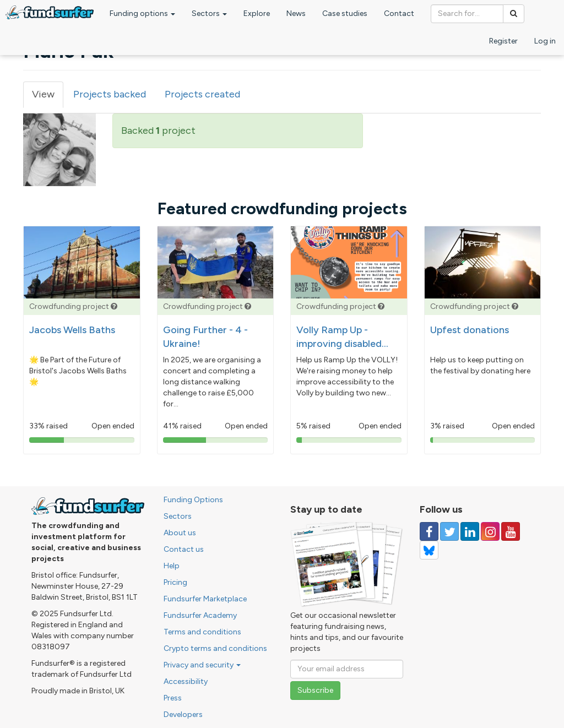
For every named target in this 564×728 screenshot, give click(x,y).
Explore (257, 13)
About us (180, 533)
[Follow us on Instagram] (490, 531)
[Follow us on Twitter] (449, 531)
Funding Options (193, 500)
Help (172, 566)
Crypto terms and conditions (215, 648)
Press (173, 698)
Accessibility (186, 681)
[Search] (514, 14)
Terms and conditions (202, 632)
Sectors (209, 13)
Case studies (345, 13)
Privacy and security (202, 665)
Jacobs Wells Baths (72, 330)
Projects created (202, 94)
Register (503, 41)
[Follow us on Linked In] (470, 531)
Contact (399, 13)
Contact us (184, 549)
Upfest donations (470, 330)
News (296, 13)
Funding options (142, 13)
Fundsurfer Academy (200, 615)
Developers (183, 715)
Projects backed (110, 94)
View (48, 98)
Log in (545, 41)
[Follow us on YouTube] (511, 531)
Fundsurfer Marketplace (205, 599)
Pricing (175, 582)
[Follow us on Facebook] (429, 531)
